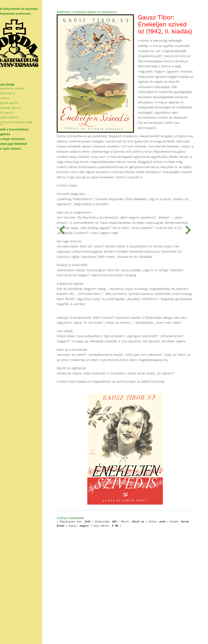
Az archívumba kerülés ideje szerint (32, 126)
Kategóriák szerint (20, 107)
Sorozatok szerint (19, 121)
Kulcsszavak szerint (21, 112)
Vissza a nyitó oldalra (19, 150)
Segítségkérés (13, 136)
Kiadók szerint (17, 117)
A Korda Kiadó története (21, 141)
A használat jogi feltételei (22, 145)
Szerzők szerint (18, 97)
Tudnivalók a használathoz (23, 131)
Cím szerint (15, 102)
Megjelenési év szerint (22, 93)
